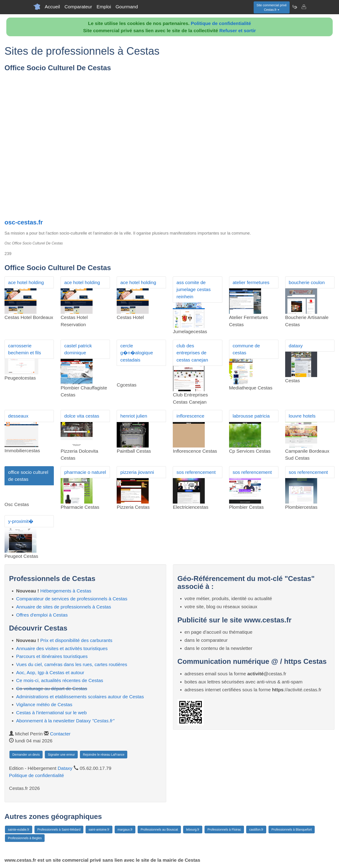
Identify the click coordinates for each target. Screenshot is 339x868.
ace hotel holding (26, 282)
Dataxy (65, 768)
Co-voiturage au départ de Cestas (52, 688)
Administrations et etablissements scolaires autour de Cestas (80, 697)
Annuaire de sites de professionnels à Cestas (64, 607)
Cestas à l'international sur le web (51, 713)
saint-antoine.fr (99, 830)
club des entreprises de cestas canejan (192, 353)
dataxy (296, 346)
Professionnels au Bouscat (159, 830)
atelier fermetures (251, 282)
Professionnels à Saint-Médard (59, 830)
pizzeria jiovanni (137, 472)
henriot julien (134, 416)
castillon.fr (256, 830)
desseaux (18, 416)
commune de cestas (246, 349)
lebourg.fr (193, 830)
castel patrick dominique (78, 349)
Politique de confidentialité (221, 23)
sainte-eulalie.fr (19, 830)
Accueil (52, 7)
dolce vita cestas (82, 416)
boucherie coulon (307, 282)
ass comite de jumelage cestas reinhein (193, 289)
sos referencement (196, 472)
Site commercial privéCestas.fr (272, 7)
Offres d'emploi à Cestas (42, 615)
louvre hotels (302, 416)
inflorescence (190, 416)
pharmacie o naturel (85, 472)
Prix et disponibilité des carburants (76, 640)
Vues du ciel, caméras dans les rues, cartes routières (72, 664)
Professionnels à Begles (25, 838)
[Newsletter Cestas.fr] (295, 7)
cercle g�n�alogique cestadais (137, 353)
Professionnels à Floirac (224, 830)
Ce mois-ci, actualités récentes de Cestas (60, 680)
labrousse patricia (251, 416)
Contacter (60, 734)
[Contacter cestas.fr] (304, 7)
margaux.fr (125, 830)
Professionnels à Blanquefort (292, 830)
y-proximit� (21, 521)
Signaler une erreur (61, 755)
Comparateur (78, 7)
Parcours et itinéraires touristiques (52, 656)
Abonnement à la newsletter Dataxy (65, 721)
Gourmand (127, 7)
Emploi (104, 7)
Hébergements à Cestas (66, 591)
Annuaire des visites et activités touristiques (62, 648)
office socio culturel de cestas (28, 476)
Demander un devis (26, 755)
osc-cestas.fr (24, 222)
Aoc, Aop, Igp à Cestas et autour (50, 672)
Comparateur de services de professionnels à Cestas (72, 599)
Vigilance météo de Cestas (44, 704)
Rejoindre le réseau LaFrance (104, 755)
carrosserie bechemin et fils (25, 349)
